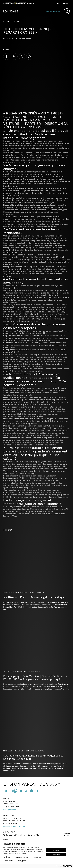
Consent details (8, 861)
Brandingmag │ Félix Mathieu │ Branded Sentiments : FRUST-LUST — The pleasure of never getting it (36, 678)
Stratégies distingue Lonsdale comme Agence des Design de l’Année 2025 (33, 757)
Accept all (56, 850)
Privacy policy (22, 861)
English (6, 839)
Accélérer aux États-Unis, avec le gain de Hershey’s (34, 597)
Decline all (56, 855)
